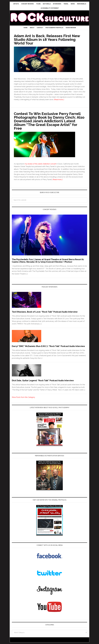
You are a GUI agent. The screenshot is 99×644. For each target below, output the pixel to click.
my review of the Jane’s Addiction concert (40, 164)
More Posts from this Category (23, 397)
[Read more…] (59, 100)
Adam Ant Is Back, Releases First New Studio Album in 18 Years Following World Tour (47, 39)
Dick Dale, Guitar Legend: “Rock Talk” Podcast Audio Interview (43, 380)
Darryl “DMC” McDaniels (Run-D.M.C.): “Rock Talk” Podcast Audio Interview (48, 346)
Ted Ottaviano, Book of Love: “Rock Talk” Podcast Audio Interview (45, 312)
